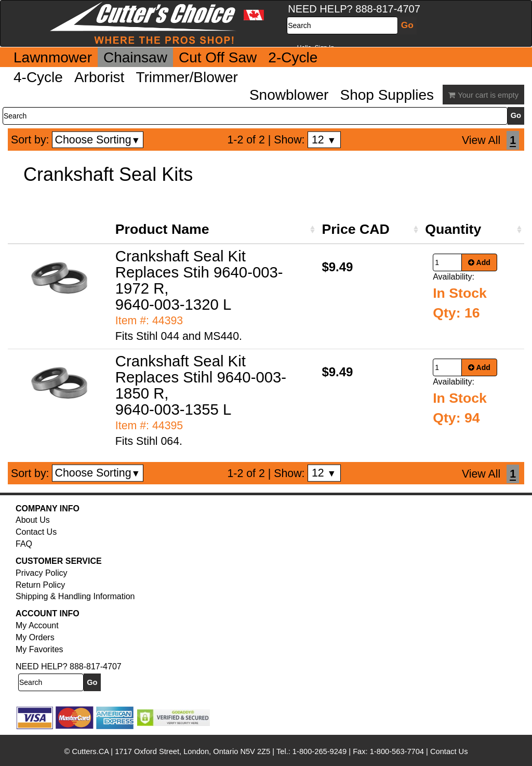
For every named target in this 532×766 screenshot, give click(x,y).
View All (481, 140)
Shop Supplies (387, 95)
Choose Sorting (98, 140)
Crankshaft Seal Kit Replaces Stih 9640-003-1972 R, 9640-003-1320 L (199, 280)
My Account (37, 625)
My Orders (35, 637)
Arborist (99, 77)
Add (479, 262)
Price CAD (355, 229)
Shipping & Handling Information (75, 596)
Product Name (162, 229)
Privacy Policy (42, 573)
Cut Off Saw (218, 57)
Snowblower (289, 95)
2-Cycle (293, 57)
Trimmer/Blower (187, 77)
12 (324, 140)
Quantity (453, 229)
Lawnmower (53, 57)
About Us (33, 520)
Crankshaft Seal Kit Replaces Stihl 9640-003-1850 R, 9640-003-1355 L (201, 385)
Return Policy (40, 585)
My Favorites (39, 649)
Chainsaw (135, 57)
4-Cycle (38, 77)
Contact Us (36, 532)
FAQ (24, 544)
